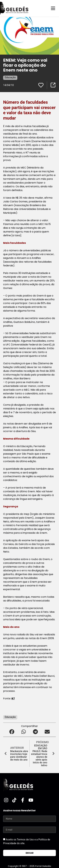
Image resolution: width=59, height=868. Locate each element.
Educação (10, 77)
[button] (12, 732)
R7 (13, 698)
